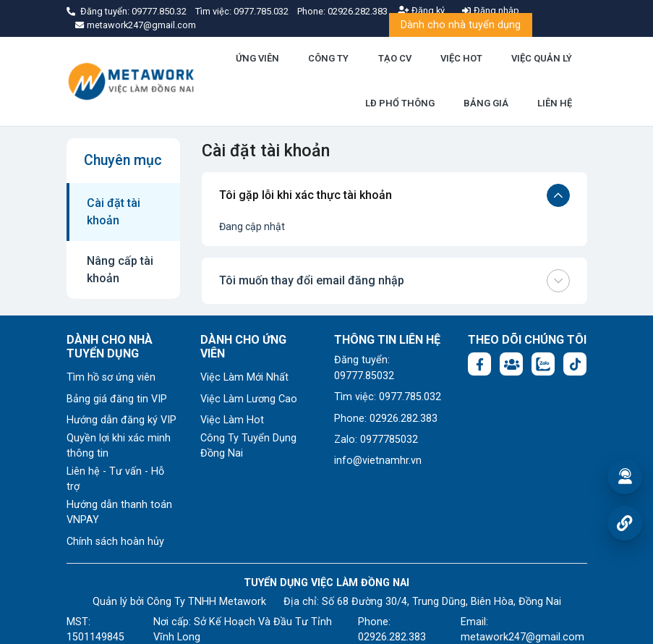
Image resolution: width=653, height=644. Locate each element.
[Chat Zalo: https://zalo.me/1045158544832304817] (543, 364)
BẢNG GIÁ (486, 103)
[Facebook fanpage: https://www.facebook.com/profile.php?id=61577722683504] (479, 364)
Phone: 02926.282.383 (386, 419)
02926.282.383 (358, 11)
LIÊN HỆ (555, 103)
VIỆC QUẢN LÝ (542, 58)
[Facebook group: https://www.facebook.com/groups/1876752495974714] (511, 364)
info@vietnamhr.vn (378, 461)
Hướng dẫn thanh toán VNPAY (119, 513)
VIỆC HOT (461, 58)
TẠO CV (395, 58)
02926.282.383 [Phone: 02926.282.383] (392, 637)
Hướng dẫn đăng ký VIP (121, 420)
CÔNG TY (328, 58)
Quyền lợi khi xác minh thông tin (119, 446)
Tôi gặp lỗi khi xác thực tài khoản (394, 195)
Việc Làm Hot (232, 420)
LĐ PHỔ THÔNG (400, 103)
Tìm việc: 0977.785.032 (388, 397)
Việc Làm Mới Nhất (244, 377)
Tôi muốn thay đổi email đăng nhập (394, 281)
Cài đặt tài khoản (114, 212)
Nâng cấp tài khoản (120, 270)
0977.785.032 (262, 11)
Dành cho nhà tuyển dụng (461, 25)
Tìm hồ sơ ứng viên (111, 377)
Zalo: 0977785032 (376, 440)
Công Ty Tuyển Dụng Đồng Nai (248, 446)
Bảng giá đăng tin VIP (117, 399)
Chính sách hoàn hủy (115, 542)
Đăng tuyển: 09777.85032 (364, 368)
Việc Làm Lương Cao (249, 399)
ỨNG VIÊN (257, 58)
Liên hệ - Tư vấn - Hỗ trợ (115, 479)
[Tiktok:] (575, 364)
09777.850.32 (160, 11)
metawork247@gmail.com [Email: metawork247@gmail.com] (522, 637)
